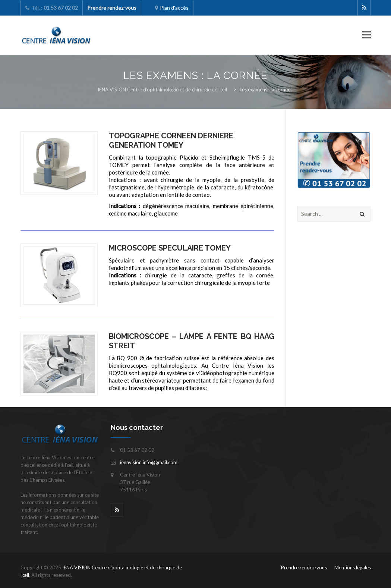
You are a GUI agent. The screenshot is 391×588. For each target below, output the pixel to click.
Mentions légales (353, 567)
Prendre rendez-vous (304, 567)
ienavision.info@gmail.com (149, 462)
